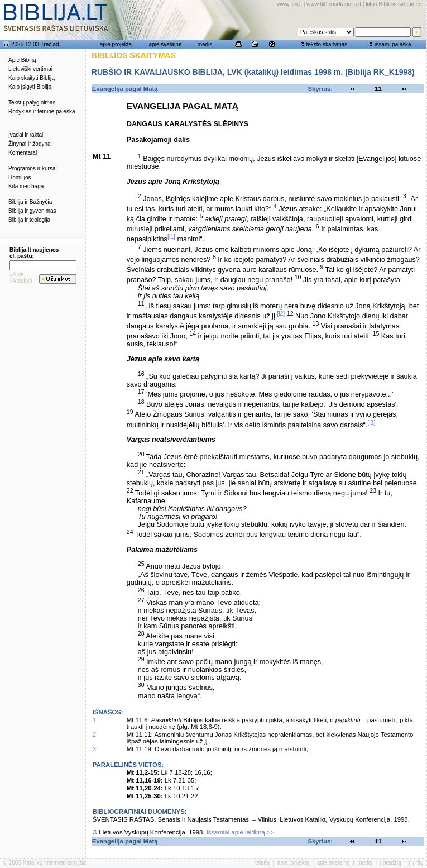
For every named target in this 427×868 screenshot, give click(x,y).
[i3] (371, 422)
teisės (262, 863)
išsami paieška (393, 44)
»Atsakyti (21, 281)
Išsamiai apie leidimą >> (241, 832)
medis (205, 44)
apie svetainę (165, 44)
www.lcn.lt (290, 4)
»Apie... (19, 275)
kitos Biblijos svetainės (394, 4)
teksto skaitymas (327, 44)
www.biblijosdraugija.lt (334, 4)
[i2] (281, 313)
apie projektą (116, 44)
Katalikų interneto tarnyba (54, 863)
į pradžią (391, 863)
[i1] (171, 236)
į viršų (416, 863)
